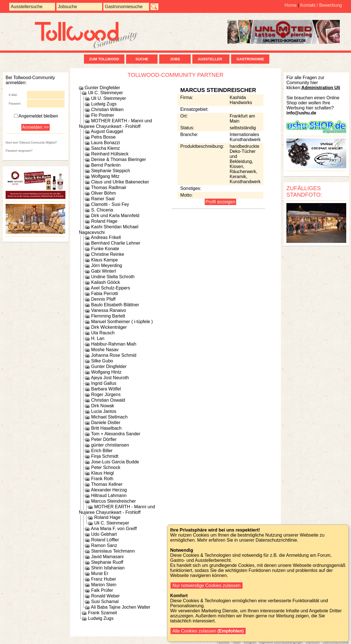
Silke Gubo (102, 361)
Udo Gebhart (104, 534)
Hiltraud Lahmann (109, 495)
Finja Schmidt (105, 456)
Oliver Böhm (103, 193)
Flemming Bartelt (108, 316)
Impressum (313, 642)
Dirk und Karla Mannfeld (115, 216)
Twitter (236, 642)
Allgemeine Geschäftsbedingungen (281, 642)
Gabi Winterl (103, 271)
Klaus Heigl (102, 473)
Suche (142, 59)
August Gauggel (107, 131)
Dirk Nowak (102, 406)
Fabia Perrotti (104, 294)
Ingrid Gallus (104, 383)
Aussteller (211, 59)
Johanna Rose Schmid (114, 355)
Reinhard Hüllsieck (110, 154)
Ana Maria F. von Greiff (114, 529)
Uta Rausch (103, 333)
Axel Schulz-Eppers (111, 288)
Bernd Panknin (106, 165)
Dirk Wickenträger (109, 327)
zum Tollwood (104, 59)
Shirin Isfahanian (108, 568)
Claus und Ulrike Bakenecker (120, 182)
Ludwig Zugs (104, 104)
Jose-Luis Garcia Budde (115, 462)
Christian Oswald (108, 400)
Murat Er (100, 573)
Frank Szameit (102, 613)
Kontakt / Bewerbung (321, 5)
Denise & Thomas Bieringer (118, 159)
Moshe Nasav (105, 350)
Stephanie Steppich (110, 171)
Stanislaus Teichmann (113, 551)
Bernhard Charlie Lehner (116, 243)
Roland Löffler (105, 540)
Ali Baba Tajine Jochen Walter (121, 607)
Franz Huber (103, 579)
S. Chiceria (102, 210)
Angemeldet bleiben (36, 116)
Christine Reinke (107, 254)
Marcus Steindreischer (113, 501)
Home (290, 5)
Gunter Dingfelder (102, 88)
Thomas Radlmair (109, 188)
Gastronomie (250, 59)
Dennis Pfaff (103, 299)
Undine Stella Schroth (113, 277)
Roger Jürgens (106, 395)
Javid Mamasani (107, 557)
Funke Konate (105, 249)
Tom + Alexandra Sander (116, 434)
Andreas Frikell (106, 237)
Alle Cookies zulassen (208, 631)
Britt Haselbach (106, 428)
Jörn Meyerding (106, 265)
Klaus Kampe (104, 260)
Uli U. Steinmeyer (108, 98)
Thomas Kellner (107, 484)
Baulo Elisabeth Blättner (115, 305)
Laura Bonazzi (105, 143)
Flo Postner (102, 115)
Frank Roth (102, 479)
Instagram (250, 642)
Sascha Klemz (105, 148)
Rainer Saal (103, 199)
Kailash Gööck (105, 282)
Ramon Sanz (104, 545)
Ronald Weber (105, 596)
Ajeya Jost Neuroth (110, 378)
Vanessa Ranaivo (108, 310)
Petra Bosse (103, 137)
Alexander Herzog (109, 490)
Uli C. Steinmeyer (105, 93)
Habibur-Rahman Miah (114, 344)
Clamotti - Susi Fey (110, 204)
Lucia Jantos (104, 411)
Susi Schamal (105, 602)
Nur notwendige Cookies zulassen (207, 586)
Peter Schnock (106, 467)
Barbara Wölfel (106, 389)
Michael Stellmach (109, 417)
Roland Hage (104, 221)
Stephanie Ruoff (107, 562)
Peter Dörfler (104, 439)
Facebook (223, 642)
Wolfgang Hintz (106, 372)
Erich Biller (102, 451)
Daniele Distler (106, 423)
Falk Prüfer (102, 590)
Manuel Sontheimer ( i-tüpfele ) (122, 322)
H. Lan (98, 338)
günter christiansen (110, 445)
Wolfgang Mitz (105, 176)
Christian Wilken (107, 110)
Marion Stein (104, 585)
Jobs (175, 59)
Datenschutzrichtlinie (336, 642)
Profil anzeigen (220, 202)
